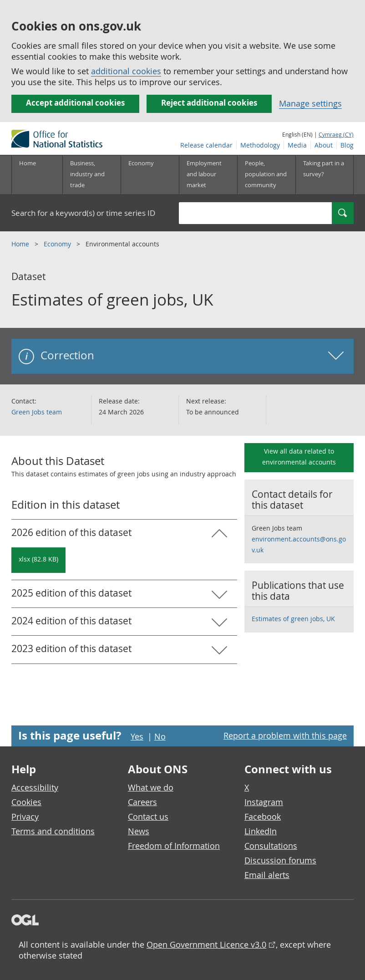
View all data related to (299, 457)
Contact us (148, 817)
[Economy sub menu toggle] (150, 175)
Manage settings (310, 103)
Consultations (271, 846)
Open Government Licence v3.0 (206, 944)
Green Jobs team (37, 412)
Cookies (26, 802)
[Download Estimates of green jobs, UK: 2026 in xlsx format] (38, 560)
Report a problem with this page (285, 735)
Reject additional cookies (209, 103)
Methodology (260, 145)
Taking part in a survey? (324, 168)
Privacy (25, 817)
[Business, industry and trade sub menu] (91, 175)
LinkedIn (261, 831)
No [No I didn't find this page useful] (160, 736)
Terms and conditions (53, 831)
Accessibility (35, 787)
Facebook (263, 817)
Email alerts (267, 875)
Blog (347, 145)
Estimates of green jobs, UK (293, 619)
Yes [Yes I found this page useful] (137, 736)
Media (297, 145)
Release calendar (206, 145)
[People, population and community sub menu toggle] (266, 175)
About (324, 145)
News (139, 831)
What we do (151, 787)
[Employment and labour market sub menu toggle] (208, 175)
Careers (142, 802)
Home (28, 163)
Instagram (264, 802)
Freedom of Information (174, 846)
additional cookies (126, 71)
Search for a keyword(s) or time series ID (83, 213)
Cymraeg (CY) (336, 134)
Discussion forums (280, 860)
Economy (58, 244)
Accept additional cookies (75, 103)
